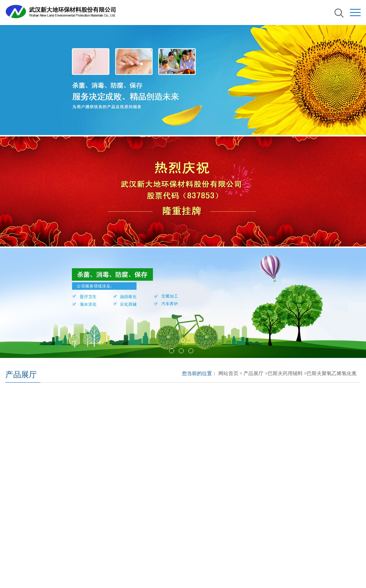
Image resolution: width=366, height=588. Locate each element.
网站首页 (228, 373)
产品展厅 (253, 373)
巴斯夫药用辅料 (285, 373)
